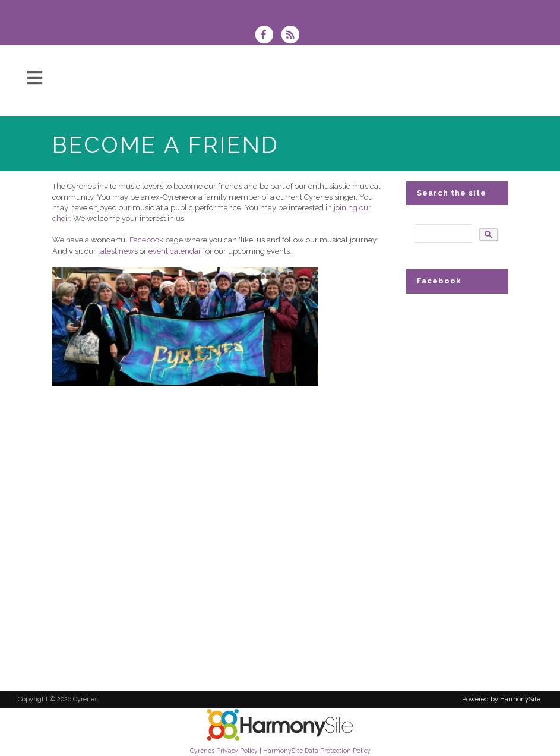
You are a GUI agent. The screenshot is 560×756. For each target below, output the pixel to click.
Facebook (147, 240)
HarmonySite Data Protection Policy (317, 751)
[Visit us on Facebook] (268, 36)
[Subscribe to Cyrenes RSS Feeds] (293, 36)
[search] (442, 234)
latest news (118, 251)
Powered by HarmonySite (501, 699)
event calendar (176, 251)
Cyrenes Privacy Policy (224, 751)
